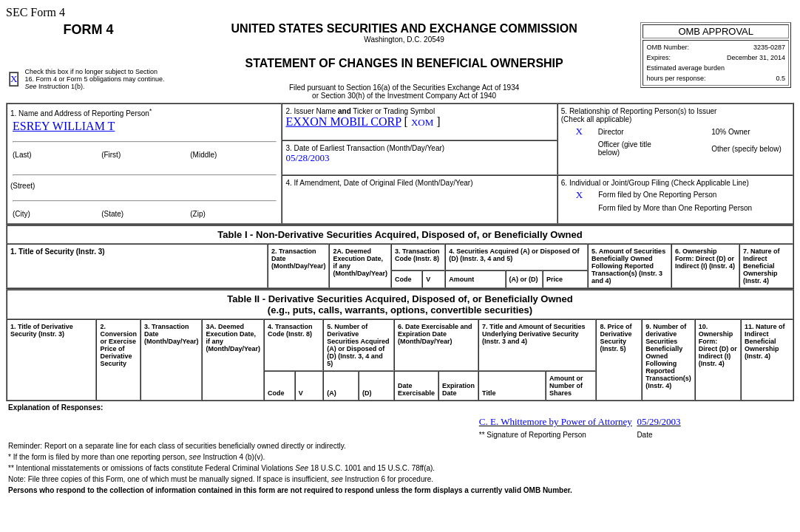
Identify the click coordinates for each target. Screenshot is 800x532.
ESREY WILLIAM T (64, 126)
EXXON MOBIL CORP (343, 122)
